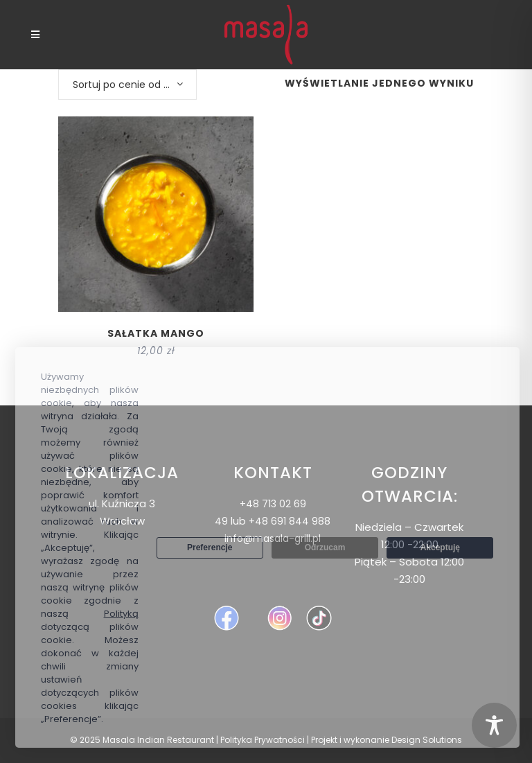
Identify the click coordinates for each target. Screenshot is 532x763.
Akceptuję (440, 547)
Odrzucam (325, 547)
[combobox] (127, 85)
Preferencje (210, 547)
